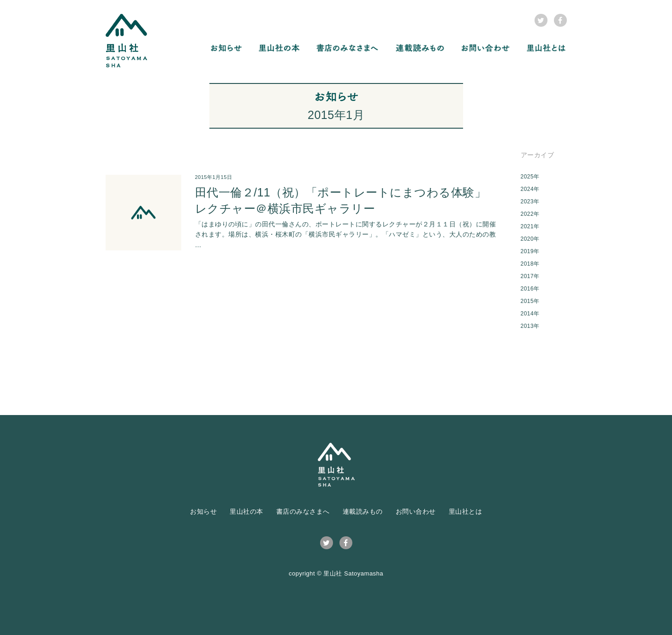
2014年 (530, 314)
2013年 (530, 326)
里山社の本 (247, 511)
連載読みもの (363, 511)
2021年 (530, 226)
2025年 (530, 177)
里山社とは (466, 511)
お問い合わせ (416, 511)
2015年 (530, 301)
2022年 (530, 214)
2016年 (530, 289)
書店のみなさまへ (303, 511)
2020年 (530, 239)
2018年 (530, 264)
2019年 (530, 251)
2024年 (530, 189)
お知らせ (203, 511)
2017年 (530, 276)
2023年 (530, 202)
